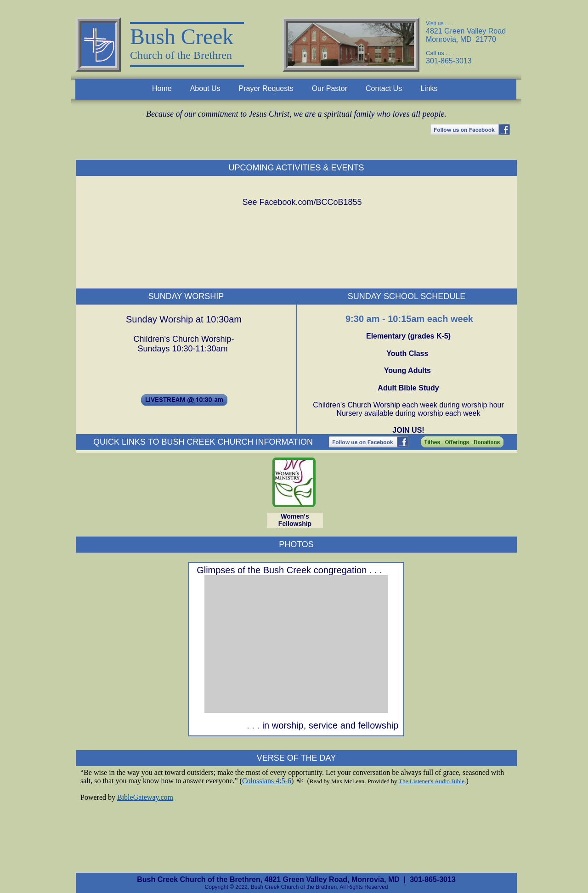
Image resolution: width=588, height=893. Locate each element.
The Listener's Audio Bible (432, 781)
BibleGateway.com (145, 797)
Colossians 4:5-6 (267, 781)
